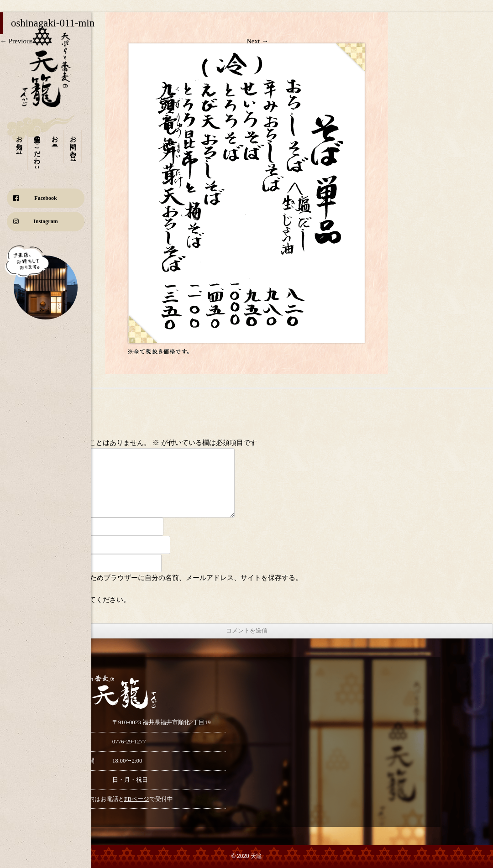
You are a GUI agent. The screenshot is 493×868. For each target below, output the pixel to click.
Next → (257, 41)
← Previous (16, 41)
